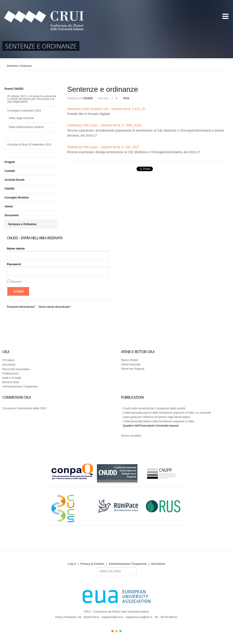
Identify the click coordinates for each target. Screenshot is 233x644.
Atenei (9, 206)
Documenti (12, 215)
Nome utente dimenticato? (55, 307)
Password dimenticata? (21, 307)
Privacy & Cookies (92, 564)
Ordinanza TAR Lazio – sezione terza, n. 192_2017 (103, 147)
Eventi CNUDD (14, 89)
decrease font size (112, 98)
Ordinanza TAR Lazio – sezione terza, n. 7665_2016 (104, 125)
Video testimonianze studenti (26, 127)
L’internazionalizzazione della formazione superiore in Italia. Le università (167, 413)
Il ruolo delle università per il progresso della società (154, 408)
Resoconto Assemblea (16, 369)
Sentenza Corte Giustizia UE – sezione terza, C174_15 (106, 109)
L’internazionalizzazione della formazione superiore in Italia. (159, 421)
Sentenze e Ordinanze (22, 224)
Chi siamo (8, 360)
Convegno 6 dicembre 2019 (24, 111)
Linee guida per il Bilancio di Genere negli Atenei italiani (156, 417)
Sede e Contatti (12, 378)
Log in (72, 564)
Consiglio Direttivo (17, 198)
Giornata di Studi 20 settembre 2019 (29, 145)
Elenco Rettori (130, 360)
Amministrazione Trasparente (20, 387)
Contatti (10, 171)
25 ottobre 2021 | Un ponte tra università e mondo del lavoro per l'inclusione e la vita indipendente (32, 99)
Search (97, 567)
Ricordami (16, 282)
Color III (120, 631)
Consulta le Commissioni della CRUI (24, 408)
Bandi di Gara (11, 382)
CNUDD (88, 98)
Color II (117, 631)
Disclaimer (158, 564)
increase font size (116, 98)
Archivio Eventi (14, 180)
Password (14, 264)
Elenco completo (131, 436)
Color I (113, 631)
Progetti (10, 162)
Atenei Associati (131, 364)
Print (126, 98)
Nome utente (16, 248)
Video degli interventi (21, 118)
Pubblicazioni (10, 374)
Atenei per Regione (133, 369)
